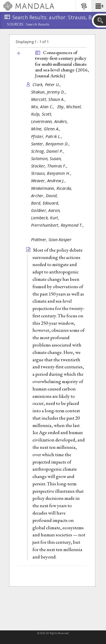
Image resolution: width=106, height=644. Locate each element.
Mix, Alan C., (44, 107)
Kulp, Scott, (42, 114)
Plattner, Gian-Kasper (51, 240)
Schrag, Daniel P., (48, 151)
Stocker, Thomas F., (50, 166)
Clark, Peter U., (47, 85)
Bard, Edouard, (46, 203)
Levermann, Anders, (50, 121)
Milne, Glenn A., (46, 129)
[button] (99, 6)
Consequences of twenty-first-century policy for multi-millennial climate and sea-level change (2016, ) (62, 64)
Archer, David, (45, 196)
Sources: (16, 25)
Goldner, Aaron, (46, 210)
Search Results (38, 24)
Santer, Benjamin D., (51, 144)
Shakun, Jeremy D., (49, 92)
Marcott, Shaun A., (49, 99)
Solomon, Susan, (47, 159)
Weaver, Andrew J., (49, 181)
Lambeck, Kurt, (46, 218)
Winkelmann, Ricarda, (52, 188)
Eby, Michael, (70, 107)
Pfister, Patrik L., (47, 136)
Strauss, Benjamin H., (52, 173)
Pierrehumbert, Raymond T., (58, 225)
